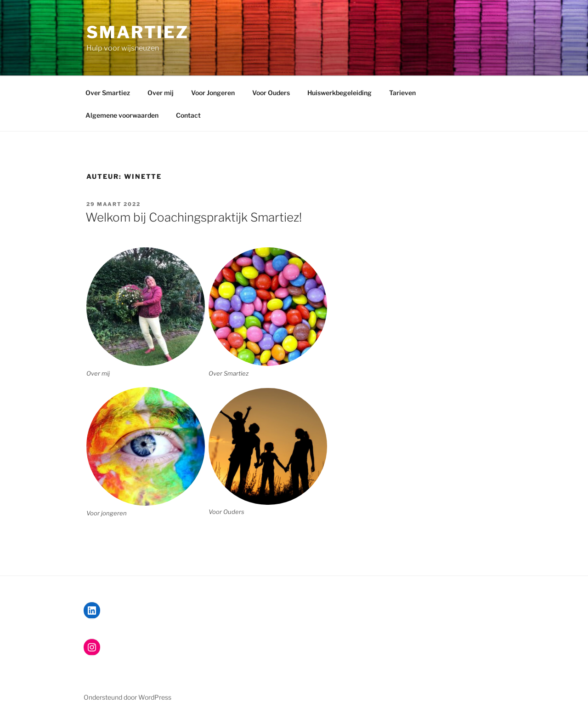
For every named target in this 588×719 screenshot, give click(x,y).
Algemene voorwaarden (122, 115)
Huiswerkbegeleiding (339, 93)
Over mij (161, 93)
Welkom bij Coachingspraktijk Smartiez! (194, 217)
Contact (188, 115)
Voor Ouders (271, 93)
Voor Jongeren (213, 93)
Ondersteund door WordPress (127, 697)
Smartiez (138, 32)
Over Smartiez (108, 93)
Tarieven (402, 93)
